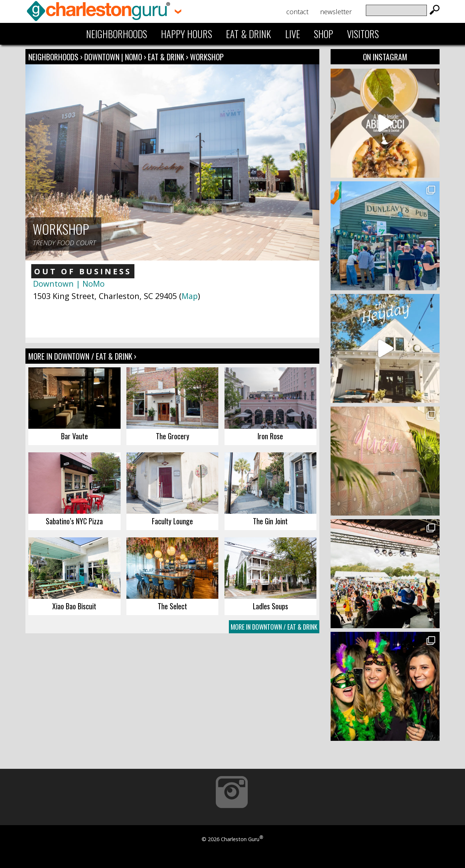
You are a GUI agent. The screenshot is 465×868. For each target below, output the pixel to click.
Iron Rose (270, 436)
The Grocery (173, 436)
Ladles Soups (270, 606)
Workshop (207, 57)
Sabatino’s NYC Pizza (74, 521)
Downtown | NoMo (114, 57)
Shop (324, 34)
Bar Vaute (74, 436)
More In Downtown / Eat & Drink (274, 627)
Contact (297, 12)
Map (190, 296)
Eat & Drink (248, 34)
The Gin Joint (270, 521)
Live (293, 34)
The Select (172, 606)
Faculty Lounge (172, 521)
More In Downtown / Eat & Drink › (82, 356)
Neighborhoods (117, 34)
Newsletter (336, 12)
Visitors (363, 34)
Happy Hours (187, 34)
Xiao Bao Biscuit (74, 606)
